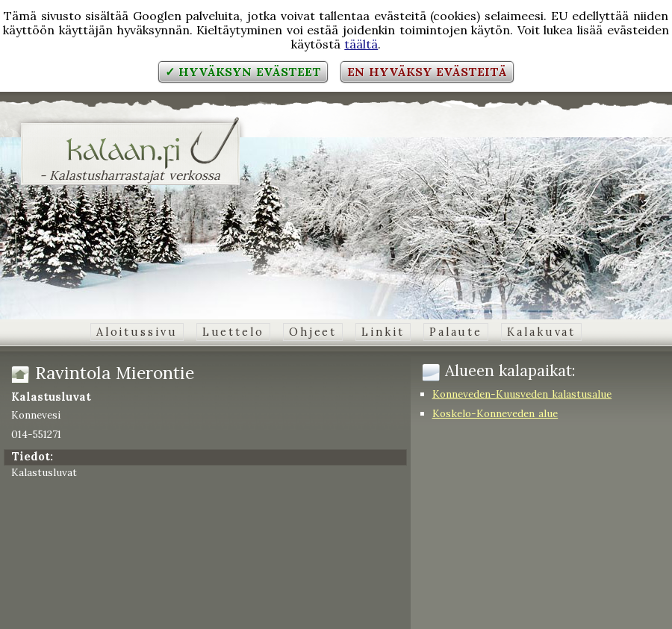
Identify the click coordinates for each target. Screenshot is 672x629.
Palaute (456, 332)
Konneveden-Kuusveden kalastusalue (522, 394)
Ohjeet (313, 332)
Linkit (383, 332)
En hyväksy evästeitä (427, 72)
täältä (361, 44)
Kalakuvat (541, 332)
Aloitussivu (137, 332)
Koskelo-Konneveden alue (495, 413)
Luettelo (233, 332)
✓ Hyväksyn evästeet (243, 72)
